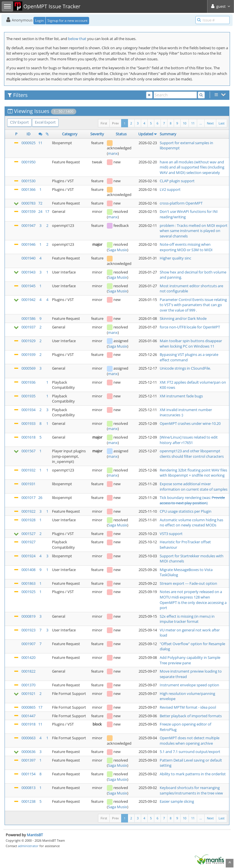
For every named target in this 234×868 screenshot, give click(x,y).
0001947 (28, 225)
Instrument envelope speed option (189, 685)
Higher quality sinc (175, 258)
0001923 (28, 630)
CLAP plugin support (177, 181)
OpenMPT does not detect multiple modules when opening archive (190, 741)
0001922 (28, 511)
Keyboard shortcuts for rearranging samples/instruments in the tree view (191, 790)
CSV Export (19, 122)
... (201, 123)
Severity (97, 134)
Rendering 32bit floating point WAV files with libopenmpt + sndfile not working (193, 473)
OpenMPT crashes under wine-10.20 (190, 423)
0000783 (28, 203)
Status (121, 134)
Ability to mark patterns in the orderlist (193, 774)
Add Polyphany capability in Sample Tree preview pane (190, 660)
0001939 (28, 354)
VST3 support (171, 534)
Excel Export (45, 122)
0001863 (28, 583)
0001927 (28, 542)
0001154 (28, 774)
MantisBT (35, 835)
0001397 (28, 760)
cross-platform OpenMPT (181, 203)
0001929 (28, 341)
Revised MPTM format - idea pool (188, 707)
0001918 (28, 724)
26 (40, 498)
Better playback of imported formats (191, 716)
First (104, 123)
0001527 (28, 534)
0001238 (28, 801)
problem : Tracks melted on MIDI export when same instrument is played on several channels (194, 231)
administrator (28, 846)
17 (47, 211)
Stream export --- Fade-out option (188, 583)
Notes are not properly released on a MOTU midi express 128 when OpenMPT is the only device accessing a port (193, 600)
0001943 (28, 272)
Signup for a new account (67, 20)
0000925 (28, 143)
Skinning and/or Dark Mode (183, 318)
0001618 (28, 437)
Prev (115, 123)
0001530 (28, 181)
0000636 (28, 752)
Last (222, 123)
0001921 (28, 693)
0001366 (28, 189)
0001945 (28, 286)
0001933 (28, 423)
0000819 (28, 616)
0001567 (28, 451)
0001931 (28, 484)
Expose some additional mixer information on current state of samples (194, 486)
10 (185, 123)
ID (28, 134)
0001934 (28, 410)
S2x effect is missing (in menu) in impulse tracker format (187, 619)
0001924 (28, 556)
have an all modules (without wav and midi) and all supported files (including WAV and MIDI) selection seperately (192, 167)
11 (193, 123)
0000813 (28, 788)
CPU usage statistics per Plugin (186, 511)
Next (210, 123)
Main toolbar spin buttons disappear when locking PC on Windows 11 (191, 343)
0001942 (28, 300)
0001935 (28, 396)
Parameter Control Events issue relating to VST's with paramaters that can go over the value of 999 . (193, 305)
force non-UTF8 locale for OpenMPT (190, 327)
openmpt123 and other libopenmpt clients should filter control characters (192, 454)
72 (40, 203)
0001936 (28, 382)
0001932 (28, 470)
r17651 (187, 443)
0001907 (28, 644)
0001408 (28, 570)
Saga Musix (118, 250)
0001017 (28, 498)
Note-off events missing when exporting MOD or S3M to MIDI (186, 247)
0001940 (28, 258)
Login (39, 20)
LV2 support (170, 189)
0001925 (28, 592)
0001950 (28, 162)
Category (70, 134)
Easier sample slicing (177, 801)
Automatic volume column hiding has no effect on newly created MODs (191, 523)
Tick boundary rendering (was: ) (192, 500)
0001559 (28, 211)
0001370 (28, 685)
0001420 (28, 657)
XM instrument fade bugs (181, 396)
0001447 (28, 716)
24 (40, 211)
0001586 (28, 318)
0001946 (28, 244)
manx (113, 153)
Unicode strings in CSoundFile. (185, 368)
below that (77, 39)
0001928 (28, 520)
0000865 (28, 707)
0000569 (28, 368)
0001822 (28, 671)
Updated (146, 134)
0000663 (28, 738)
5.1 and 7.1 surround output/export (190, 752)
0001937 (28, 327)
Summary (168, 134)
